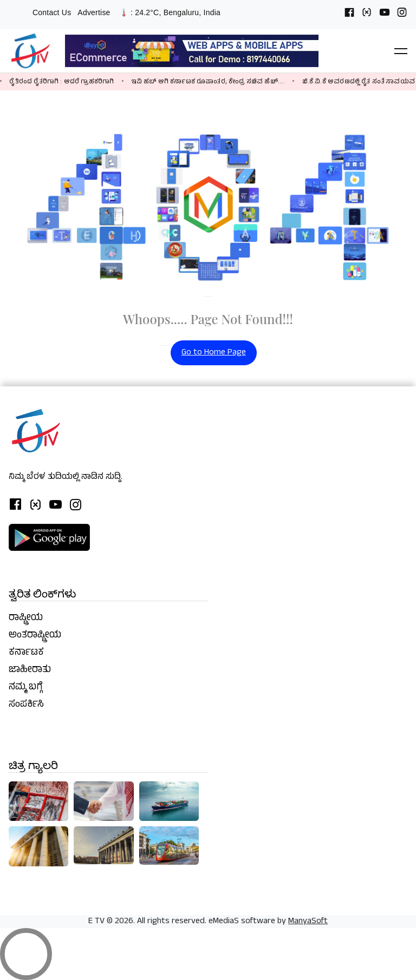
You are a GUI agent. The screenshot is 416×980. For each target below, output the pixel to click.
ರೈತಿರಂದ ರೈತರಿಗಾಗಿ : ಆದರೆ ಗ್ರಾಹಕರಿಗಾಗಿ (61, 82)
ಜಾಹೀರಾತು (30, 670)
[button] (401, 51)
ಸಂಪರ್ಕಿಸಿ (26, 705)
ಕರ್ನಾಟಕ (26, 653)
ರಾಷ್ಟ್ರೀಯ (26, 619)
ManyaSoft (308, 922)
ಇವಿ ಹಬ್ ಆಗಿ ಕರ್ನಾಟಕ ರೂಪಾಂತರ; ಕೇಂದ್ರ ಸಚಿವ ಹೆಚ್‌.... (208, 82)
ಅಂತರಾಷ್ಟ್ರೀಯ (35, 636)
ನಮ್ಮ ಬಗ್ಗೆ (26, 688)
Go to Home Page (214, 353)
